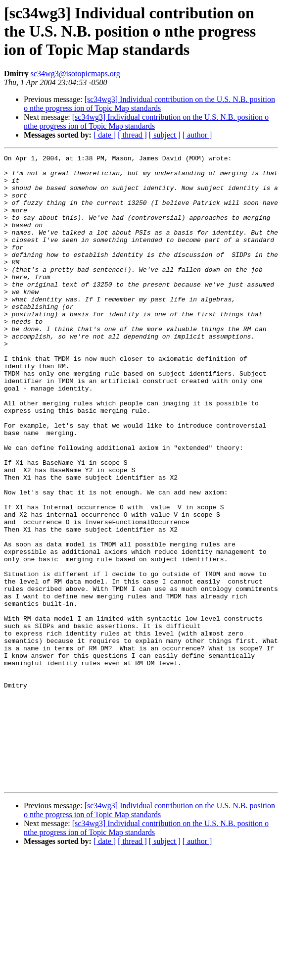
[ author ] (197, 135)
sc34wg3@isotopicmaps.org (75, 73)
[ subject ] (165, 135)
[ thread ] (132, 135)
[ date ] (105, 135)
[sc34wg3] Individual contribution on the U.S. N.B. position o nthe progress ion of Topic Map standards (149, 104)
